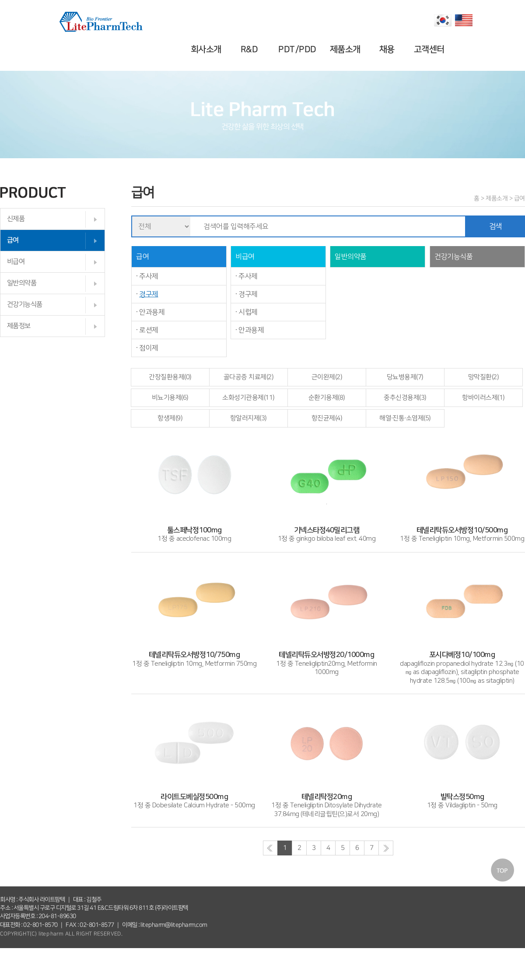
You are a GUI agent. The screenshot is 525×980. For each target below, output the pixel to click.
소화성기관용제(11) (248, 398)
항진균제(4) (327, 418)
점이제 (149, 348)
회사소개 (207, 49)
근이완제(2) (327, 377)
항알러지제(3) (248, 418)
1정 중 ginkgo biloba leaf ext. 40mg (327, 530)
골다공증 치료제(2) (249, 377)
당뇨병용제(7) (405, 377)
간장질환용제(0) (170, 377)
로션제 (149, 330)
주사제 (149, 276)
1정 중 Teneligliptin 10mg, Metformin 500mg (462, 530)
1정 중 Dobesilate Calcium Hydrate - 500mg (194, 797)
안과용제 (152, 312)
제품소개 (346, 49)
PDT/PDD (299, 49)
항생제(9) (170, 418)
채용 (388, 49)
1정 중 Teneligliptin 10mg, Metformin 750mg (194, 655)
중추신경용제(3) (405, 398)
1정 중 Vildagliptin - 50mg (462, 797)
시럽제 (248, 312)
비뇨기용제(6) (170, 398)
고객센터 (430, 49)
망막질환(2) (484, 377)
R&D (251, 49)
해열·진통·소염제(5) (405, 418)
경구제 (149, 294)
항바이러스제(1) (483, 398)
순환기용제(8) (327, 398)
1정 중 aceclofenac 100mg (194, 530)
